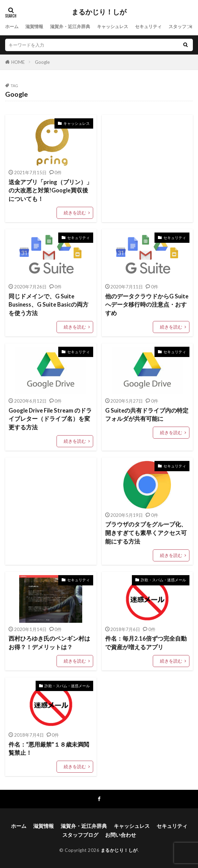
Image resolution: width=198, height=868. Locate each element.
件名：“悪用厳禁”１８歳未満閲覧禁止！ (49, 749)
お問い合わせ (121, 835)
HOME (18, 62)
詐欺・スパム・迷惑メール (163, 580)
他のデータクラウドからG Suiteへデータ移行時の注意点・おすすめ (147, 305)
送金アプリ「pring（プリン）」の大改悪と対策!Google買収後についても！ (50, 191)
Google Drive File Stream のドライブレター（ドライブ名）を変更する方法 (50, 419)
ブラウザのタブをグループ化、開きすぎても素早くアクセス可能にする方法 (146, 533)
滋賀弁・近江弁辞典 (70, 26)
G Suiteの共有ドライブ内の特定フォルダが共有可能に (147, 415)
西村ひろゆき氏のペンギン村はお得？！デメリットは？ (49, 643)
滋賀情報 (34, 26)
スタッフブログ (80, 835)
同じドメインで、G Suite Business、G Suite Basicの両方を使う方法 (48, 305)
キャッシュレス (113, 26)
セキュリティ (148, 26)
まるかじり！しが (99, 12)
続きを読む (75, 213)
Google (42, 62)
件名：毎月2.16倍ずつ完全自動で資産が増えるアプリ (146, 643)
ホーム (12, 26)
